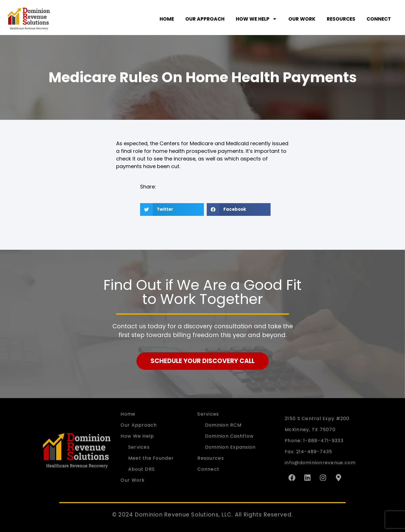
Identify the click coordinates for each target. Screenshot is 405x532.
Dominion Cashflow (229, 436)
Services (139, 447)
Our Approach (205, 19)
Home (167, 19)
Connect (379, 19)
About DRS (141, 469)
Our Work (302, 19)
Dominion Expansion (230, 447)
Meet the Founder (151, 458)
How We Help (256, 19)
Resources (341, 19)
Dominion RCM (223, 425)
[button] (172, 209)
